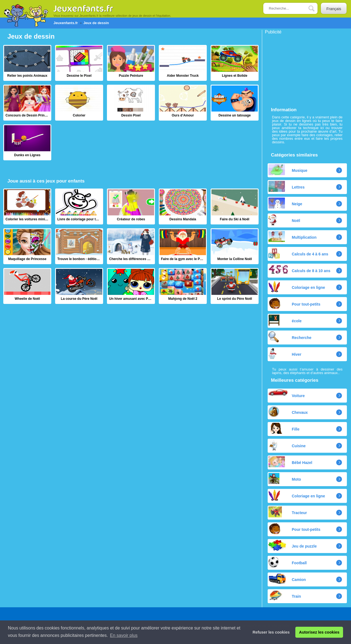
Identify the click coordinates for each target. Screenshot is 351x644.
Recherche (290, 337)
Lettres (287, 186)
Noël (284, 220)
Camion (287, 579)
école (285, 320)
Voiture (287, 394)
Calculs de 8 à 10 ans (299, 269)
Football (288, 562)
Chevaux (288, 412)
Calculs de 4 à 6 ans (298, 253)
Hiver (285, 354)
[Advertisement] (306, 69)
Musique (288, 170)
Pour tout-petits (294, 303)
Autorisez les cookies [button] (319, 632)
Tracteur (288, 512)
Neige (285, 203)
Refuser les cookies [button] (271, 632)
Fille (284, 428)
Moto (285, 478)
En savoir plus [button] (124, 635)
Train (285, 595)
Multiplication (292, 236)
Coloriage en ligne (297, 287)
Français (334, 9)
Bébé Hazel (290, 462)
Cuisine (287, 445)
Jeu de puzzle (293, 545)
